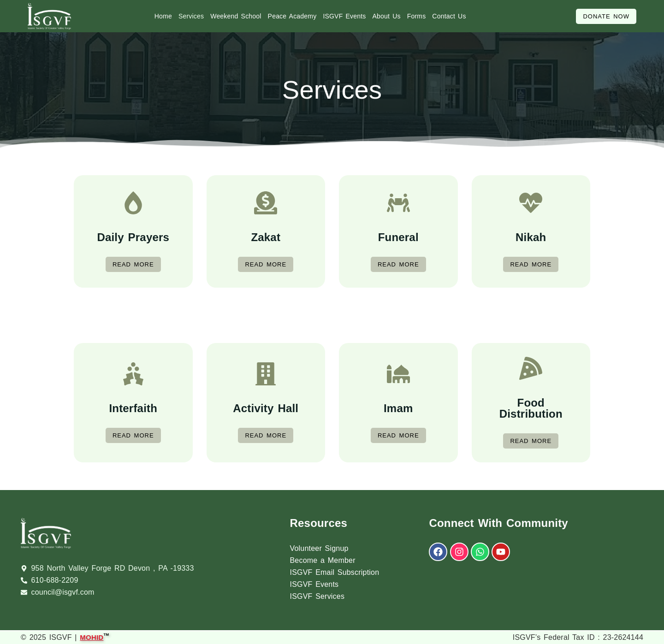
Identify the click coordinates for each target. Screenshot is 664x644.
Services (191, 16)
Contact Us (449, 16)
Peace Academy (292, 16)
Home (163, 16)
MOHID (92, 636)
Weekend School (236, 16)
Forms (417, 16)
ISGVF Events (344, 16)
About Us (387, 16)
